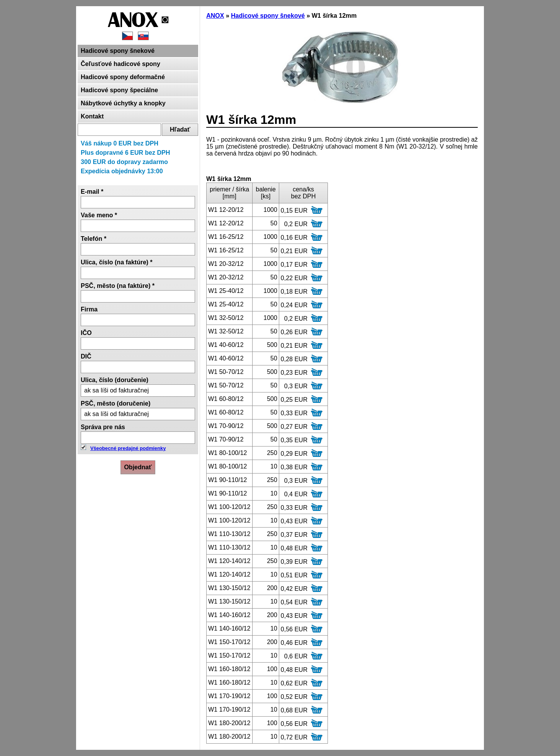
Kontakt (92, 116)
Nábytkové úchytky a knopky (123, 103)
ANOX (215, 16)
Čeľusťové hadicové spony (120, 64)
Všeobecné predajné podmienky (128, 448)
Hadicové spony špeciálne (119, 90)
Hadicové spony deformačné (123, 77)
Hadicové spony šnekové (118, 51)
